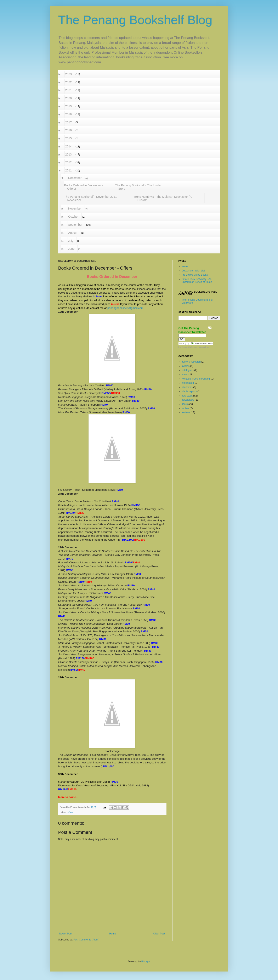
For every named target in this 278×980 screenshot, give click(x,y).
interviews (188, 387)
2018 (69, 114)
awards (186, 366)
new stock (188, 396)
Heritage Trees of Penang (196, 379)
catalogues (188, 370)
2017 (69, 122)
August (73, 233)
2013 (69, 154)
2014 (69, 146)
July (71, 241)
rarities (186, 408)
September (75, 225)
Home (113, 934)
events (186, 375)
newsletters (188, 400)
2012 (69, 162)
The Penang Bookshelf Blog (135, 20)
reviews (186, 412)
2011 (69, 170)
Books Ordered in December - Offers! (83, 187)
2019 (69, 106)
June (71, 249)
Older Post (159, 934)
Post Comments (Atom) (86, 940)
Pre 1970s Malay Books (195, 275)
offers (70, 812)
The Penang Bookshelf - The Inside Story (138, 187)
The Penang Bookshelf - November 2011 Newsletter (90, 198)
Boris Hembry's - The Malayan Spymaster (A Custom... (163, 198)
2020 (69, 98)
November (75, 209)
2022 (69, 82)
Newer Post (66, 934)
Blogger (146, 962)
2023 (69, 74)
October (73, 217)
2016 (69, 130)
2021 (69, 90)
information (188, 383)
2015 (69, 138)
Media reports (190, 391)
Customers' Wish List (193, 271)
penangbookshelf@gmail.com (125, 308)
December (75, 178)
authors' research (192, 362)
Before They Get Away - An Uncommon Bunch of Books (197, 281)
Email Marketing (189, 347)
